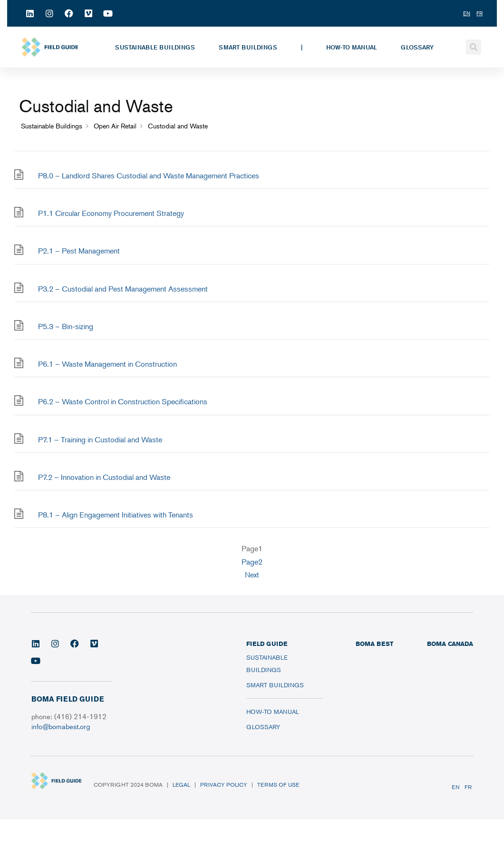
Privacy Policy (224, 785)
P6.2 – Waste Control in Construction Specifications (123, 401)
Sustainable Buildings (155, 47)
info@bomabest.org (61, 726)
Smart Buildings (248, 47)
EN (456, 787)
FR (468, 787)
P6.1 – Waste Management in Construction (107, 364)
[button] (474, 47)
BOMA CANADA (450, 644)
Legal (181, 785)
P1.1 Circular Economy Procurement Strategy (111, 213)
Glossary (417, 47)
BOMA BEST (374, 644)
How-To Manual (352, 47)
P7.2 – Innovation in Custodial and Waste (104, 477)
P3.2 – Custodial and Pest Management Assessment (123, 289)
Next (252, 575)
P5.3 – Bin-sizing (66, 326)
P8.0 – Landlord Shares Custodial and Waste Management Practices (149, 176)
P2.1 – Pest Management (79, 251)
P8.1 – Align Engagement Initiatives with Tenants (116, 515)
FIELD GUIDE (267, 644)
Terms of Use (278, 785)
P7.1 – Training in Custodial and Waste (100, 439)
